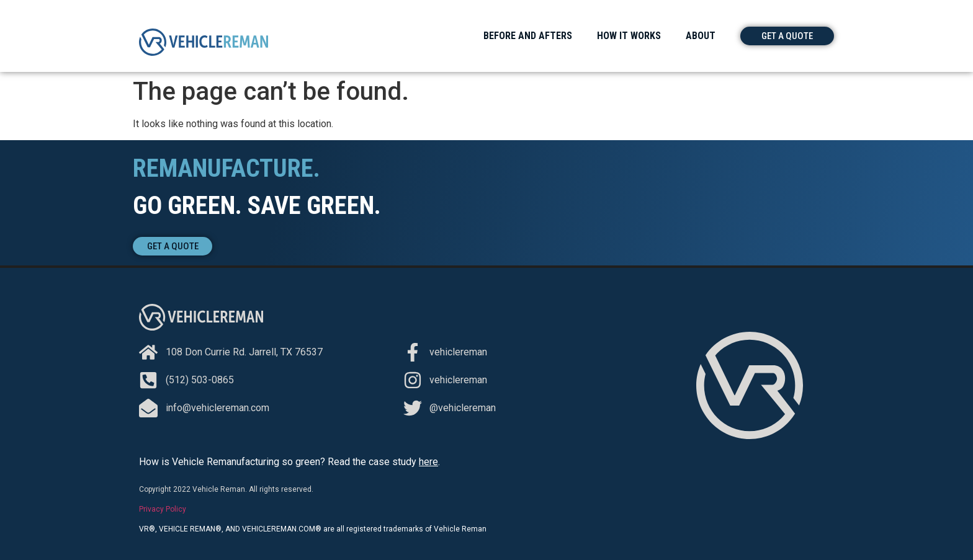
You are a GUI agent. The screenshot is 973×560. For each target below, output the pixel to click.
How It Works (629, 36)
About (701, 36)
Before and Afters (528, 36)
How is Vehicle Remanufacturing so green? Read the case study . (289, 462)
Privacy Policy (163, 509)
